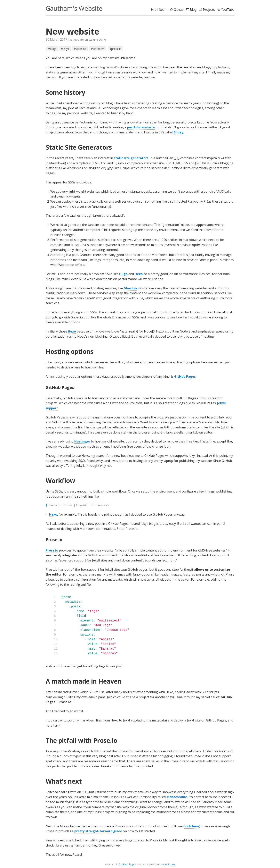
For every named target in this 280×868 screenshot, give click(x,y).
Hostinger (82, 441)
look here (192, 826)
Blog (191, 10)
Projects (207, 10)
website (81, 49)
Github (177, 10)
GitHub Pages (185, 376)
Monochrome (177, 797)
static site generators (131, 158)
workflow (99, 49)
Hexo (139, 274)
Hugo (123, 274)
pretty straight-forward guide (98, 831)
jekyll (66, 49)
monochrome (168, 865)
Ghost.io (130, 288)
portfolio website (141, 127)
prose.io (116, 49)
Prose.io (52, 550)
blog (53, 49)
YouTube (226, 10)
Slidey (179, 132)
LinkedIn (159, 10)
